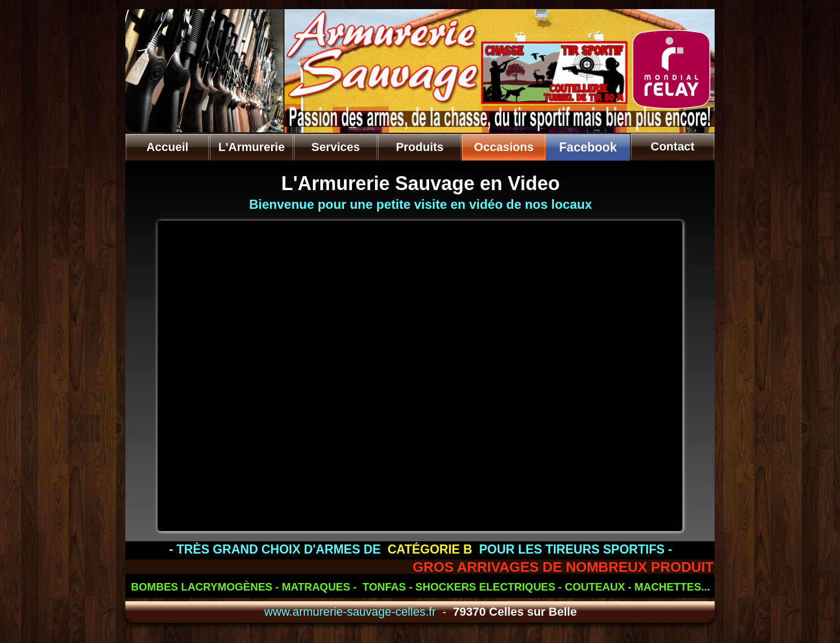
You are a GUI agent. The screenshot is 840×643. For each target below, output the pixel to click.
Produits (420, 147)
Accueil (167, 147)
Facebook (588, 147)
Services (336, 147)
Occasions (504, 147)
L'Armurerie (252, 147)
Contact (673, 146)
